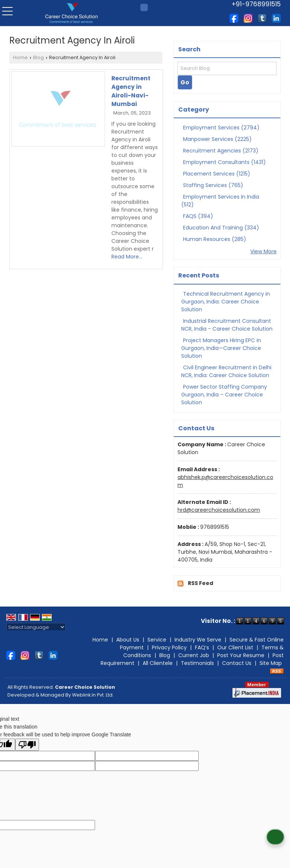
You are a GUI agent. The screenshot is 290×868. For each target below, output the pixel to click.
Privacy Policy (169, 647)
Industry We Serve (198, 640)
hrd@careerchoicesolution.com (219, 510)
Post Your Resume (241, 655)
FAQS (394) (198, 216)
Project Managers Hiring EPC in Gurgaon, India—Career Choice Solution (221, 348)
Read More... (127, 257)
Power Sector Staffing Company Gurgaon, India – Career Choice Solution (224, 395)
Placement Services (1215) (217, 174)
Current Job (194, 655)
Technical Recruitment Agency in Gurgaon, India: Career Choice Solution (226, 302)
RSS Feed (201, 583)
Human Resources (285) (215, 239)
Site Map (271, 663)
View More (263, 251)
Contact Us (237, 663)
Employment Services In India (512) (220, 201)
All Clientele (158, 663)
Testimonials (197, 663)
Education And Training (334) (221, 228)
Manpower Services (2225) (217, 139)
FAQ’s (202, 647)
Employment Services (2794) (221, 128)
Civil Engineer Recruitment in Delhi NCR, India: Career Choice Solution (226, 371)
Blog (38, 57)
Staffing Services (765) (213, 185)
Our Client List (235, 647)
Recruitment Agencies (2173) (221, 151)
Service (157, 640)
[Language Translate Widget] (36, 627)
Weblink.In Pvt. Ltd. (93, 695)
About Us (128, 640)
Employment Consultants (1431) (224, 162)
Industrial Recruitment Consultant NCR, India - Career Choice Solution (227, 325)
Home (20, 57)
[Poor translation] (27, 745)
